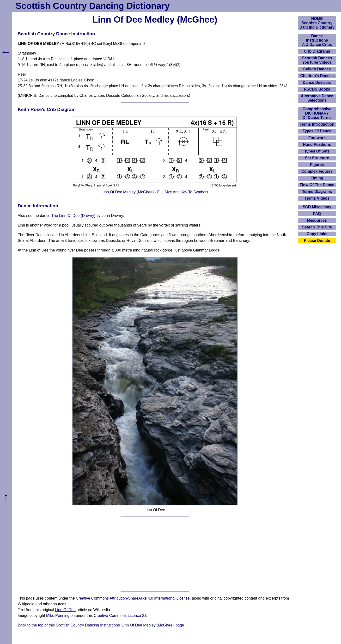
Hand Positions (317, 144)
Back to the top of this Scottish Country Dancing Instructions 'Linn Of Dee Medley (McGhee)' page (101, 625)
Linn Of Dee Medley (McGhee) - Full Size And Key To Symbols (155, 192)
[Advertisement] (155, 554)
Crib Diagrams (317, 51)
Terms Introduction (317, 124)
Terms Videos (317, 198)
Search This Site (317, 227)
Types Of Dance (317, 131)
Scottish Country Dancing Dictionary (93, 6)
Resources (317, 220)
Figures (317, 165)
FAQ (317, 214)
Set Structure (317, 158)
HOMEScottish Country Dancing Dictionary (317, 23)
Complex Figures (317, 171)
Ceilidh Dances (317, 69)
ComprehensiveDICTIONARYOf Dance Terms (317, 113)
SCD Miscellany (317, 207)
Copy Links (317, 234)
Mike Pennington (60, 616)
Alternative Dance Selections (317, 98)
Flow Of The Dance (317, 185)
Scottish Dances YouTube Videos (317, 60)
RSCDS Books (317, 89)
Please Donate (317, 241)
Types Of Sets (317, 151)
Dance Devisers (317, 83)
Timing (317, 178)
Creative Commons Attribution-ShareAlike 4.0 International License (133, 598)
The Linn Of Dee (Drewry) (73, 216)
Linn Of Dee (65, 610)
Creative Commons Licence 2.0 (120, 616)
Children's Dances (317, 76)
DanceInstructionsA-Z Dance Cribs (317, 40)
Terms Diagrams (317, 192)
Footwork (317, 138)
